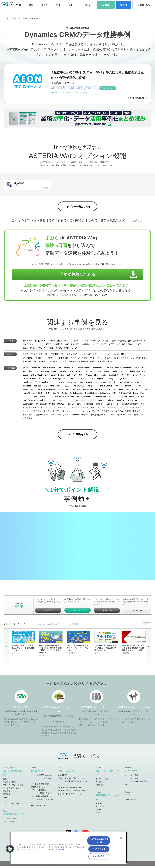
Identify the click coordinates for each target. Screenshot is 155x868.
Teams (79, 405)
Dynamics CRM (92, 376)
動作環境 (7, 796)
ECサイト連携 (37, 355)
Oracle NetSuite (91, 394)
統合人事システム (124, 416)
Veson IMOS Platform (129, 405)
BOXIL (98, 814)
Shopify (84, 401)
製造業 (111, 345)
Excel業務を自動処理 (40, 798)
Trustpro (109, 405)
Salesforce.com (100, 398)
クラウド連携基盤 (38, 792)
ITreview (99, 805)
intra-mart (38, 387)
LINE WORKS (78, 387)
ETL (62, 355)
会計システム (117, 412)
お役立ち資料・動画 (11, 805)
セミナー (89, 10)
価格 (31, 10)
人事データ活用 (104, 359)
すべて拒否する (99, 849)
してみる (74, 275)
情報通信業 (58, 345)
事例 (19, 10)
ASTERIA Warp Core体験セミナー (72, 792)
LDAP (68, 387)
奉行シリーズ (63, 416)
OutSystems (105, 394)
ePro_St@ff (125, 376)
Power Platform (46, 398)
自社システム (140, 416)
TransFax (99, 405)
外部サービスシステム (45, 416)
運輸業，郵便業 (135, 345)
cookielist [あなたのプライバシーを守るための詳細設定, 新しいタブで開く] (60, 850)
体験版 (107, 10)
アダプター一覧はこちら (77, 207)
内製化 (116, 359)
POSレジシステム (30, 398)
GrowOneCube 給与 (75, 383)
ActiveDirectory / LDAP (52, 369)
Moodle (130, 390)
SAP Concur (129, 398)
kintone (60, 387)
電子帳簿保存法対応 (87, 362)
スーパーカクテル (132, 408)
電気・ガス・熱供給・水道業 (50, 349)
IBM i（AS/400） (126, 383)
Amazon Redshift (114, 369)
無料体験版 (62, 777)
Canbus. (115, 372)
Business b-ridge (103, 372)
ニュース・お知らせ (11, 820)
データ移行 (48, 359)
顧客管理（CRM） (105, 362)
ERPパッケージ (139, 376)
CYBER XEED (37, 376)
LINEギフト (91, 387)
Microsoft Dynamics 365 (83, 390)
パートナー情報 (132, 777)
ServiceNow (51, 401)
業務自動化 (43, 362)
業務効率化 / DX (29, 362)
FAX (71, 379)
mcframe (129, 387)
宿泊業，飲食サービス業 (33, 345)
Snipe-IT (110, 401)
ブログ (44, 10)
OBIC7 (41, 394)
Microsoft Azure (64, 390)
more (147, 625)
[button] (10, 849)
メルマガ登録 (9, 823)
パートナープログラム (134, 780)
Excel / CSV (35, 379)
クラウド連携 (72, 355)
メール (81, 412)
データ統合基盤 (40, 785)
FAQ (58, 10)
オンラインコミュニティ (79, 3)
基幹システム (28, 416)
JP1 (46, 387)
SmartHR (101, 401)
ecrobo (104, 376)
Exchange (46, 379)
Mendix (26, 390)
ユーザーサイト (101, 3)
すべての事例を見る (77, 436)
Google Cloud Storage (105, 379)
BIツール (73, 372)
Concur (145, 372)
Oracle (64, 394)
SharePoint (74, 401)
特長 (6, 10)
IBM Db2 (113, 383)
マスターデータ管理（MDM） (83, 359)
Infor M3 (139, 383)
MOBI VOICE (119, 390)
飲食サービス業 (71, 349)
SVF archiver (41, 405)
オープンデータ (78, 408)
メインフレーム (93, 412)
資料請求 (129, 3)
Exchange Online (60, 379)
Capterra (99, 811)
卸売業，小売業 (109, 342)
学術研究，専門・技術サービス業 (132, 342)
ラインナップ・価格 (11, 790)
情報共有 (124, 359)
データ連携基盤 (62, 359)
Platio (136, 394)
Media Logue (140, 387)
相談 (125, 10)
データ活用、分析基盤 (32, 359)
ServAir (40, 401)
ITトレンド (100, 808)
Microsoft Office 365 (103, 390)
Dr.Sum (61, 376)
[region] (69, 848)
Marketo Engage (105, 387)
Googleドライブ (47, 383)
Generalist (80, 379)
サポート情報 (131, 801)
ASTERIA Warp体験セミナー (69, 789)
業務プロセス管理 (138, 359)
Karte (52, 387)
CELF (124, 372)
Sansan (112, 398)
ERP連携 (54, 355)
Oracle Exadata (76, 394)
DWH (81, 376)
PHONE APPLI (125, 394)
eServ (25, 379)
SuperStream (28, 405)
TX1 (116, 405)
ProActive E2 (74, 398)
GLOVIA (90, 379)
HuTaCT (103, 383)
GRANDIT (61, 383)
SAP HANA (141, 398)
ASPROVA (139, 369)
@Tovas (26, 369)
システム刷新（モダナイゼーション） (96, 355)
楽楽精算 (85, 416)
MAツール (119, 387)
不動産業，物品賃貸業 (57, 342)
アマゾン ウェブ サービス (58, 408)
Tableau (70, 405)
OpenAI (56, 394)
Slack (92, 401)
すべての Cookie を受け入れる (99, 841)
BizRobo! (63, 372)
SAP (119, 398)
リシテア (106, 412)
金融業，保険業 (29, 349)
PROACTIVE (60, 398)
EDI (47, 355)
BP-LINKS (89, 372)
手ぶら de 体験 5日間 (73, 780)
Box (81, 372)
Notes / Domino (29, 394)
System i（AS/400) (57, 405)
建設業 (48, 345)
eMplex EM (113, 376)
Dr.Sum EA (71, 376)
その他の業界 (40, 342)
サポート (72, 10)
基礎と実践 (88, 296)
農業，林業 (121, 345)
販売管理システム (30, 419)
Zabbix (43, 408)
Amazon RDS (99, 369)
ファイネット (49, 412)
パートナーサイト (116, 3)
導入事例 (15, 18)
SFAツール (63, 401)
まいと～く (72, 412)
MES (33, 390)
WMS (35, 408)
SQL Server (132, 401)
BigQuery (45, 372)
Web (143, 405)
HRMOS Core (92, 383)
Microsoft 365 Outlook (47, 390)
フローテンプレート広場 (13, 786)
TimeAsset (88, 405)
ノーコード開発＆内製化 (41, 795)
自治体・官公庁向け (39, 807)
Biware (54, 372)
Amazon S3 (128, 369)
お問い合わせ (142, 3)
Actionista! (36, 369)
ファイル (61, 412)
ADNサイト (58, 3)
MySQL (139, 390)
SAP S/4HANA (29, 401)
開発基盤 (73, 362)
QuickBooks (86, 398)
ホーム (6, 18)
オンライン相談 (107, 612)
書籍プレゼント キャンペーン (70, 795)
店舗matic (75, 416)
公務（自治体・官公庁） (79, 342)
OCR (48, 394)
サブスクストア (93, 408)
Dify (47, 376)
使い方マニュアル (102, 296)
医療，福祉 (96, 342)
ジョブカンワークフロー (112, 408)
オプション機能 (9, 783)
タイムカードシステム (32, 412)
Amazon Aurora (84, 369)
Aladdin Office (70, 369)
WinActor (27, 408)
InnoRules (27, 387)
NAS (146, 390)
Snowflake (121, 401)
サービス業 (27, 342)
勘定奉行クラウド (133, 412)
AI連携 (26, 355)
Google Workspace (124, 379)
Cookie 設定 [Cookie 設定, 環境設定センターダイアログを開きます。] (99, 856)
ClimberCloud (134, 372)
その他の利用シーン (122, 355)
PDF (114, 394)
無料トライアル (78, 612)
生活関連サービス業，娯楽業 (94, 345)
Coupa (26, 376)
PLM (142, 394)
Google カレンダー (31, 383)
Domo (53, 376)
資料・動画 (145, 10)
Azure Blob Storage (31, 372)
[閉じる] (121, 838)
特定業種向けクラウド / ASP (103, 416)
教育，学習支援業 (72, 345)
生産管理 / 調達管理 (58, 362)
